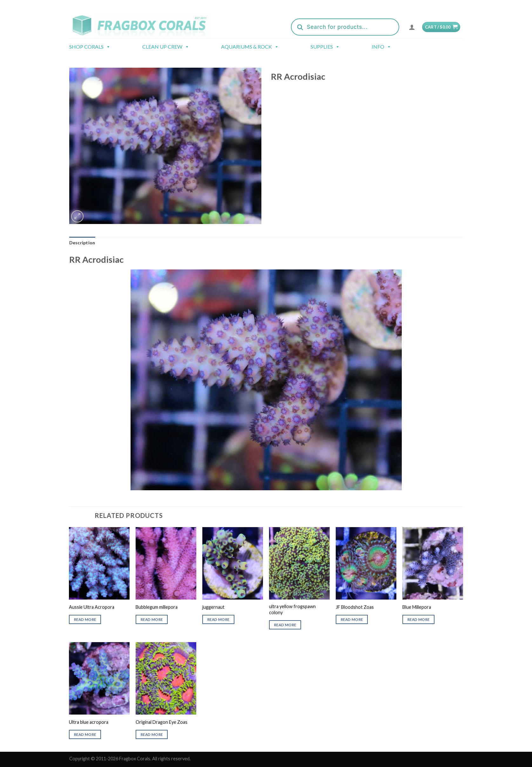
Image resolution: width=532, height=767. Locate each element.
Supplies (325, 47)
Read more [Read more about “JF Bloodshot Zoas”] (352, 619)
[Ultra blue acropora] (99, 678)
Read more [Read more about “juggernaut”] (218, 619)
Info (381, 47)
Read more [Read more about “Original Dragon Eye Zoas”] (152, 734)
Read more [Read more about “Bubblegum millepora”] (152, 619)
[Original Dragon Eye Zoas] (166, 678)
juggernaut (213, 607)
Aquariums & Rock (250, 47)
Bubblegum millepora (157, 607)
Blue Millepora (417, 607)
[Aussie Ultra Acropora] (99, 563)
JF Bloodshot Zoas (355, 607)
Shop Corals (90, 47)
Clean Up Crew (166, 47)
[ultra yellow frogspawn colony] (299, 563)
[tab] (82, 243)
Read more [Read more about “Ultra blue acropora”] (85, 734)
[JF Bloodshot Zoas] (366, 563)
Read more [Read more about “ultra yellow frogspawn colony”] (285, 625)
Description (82, 243)
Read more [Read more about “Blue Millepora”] (418, 619)
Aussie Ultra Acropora (92, 607)
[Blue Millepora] (433, 563)
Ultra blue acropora (89, 722)
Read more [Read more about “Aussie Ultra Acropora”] (85, 619)
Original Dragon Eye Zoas (162, 722)
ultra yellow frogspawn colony (292, 609)
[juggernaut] (232, 563)
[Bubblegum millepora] (166, 563)
